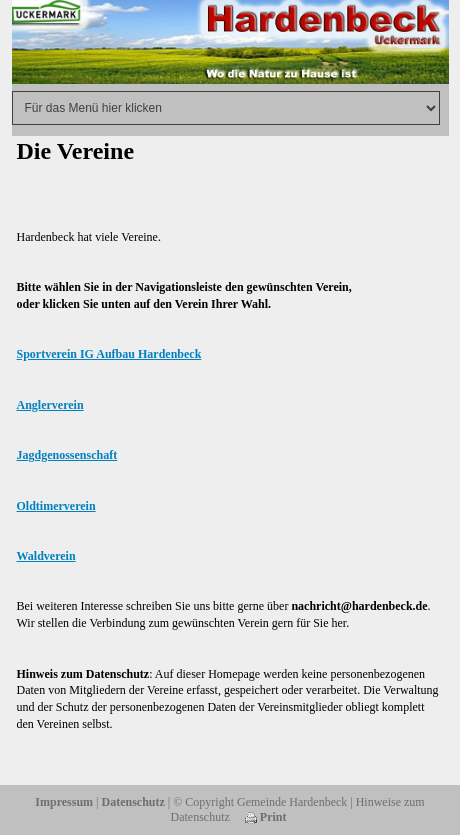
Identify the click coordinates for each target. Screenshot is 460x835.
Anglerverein (50, 405)
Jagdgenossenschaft (67, 455)
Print (266, 817)
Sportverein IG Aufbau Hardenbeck (109, 354)
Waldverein (46, 556)
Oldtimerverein (56, 506)
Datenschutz (133, 802)
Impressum (64, 802)
